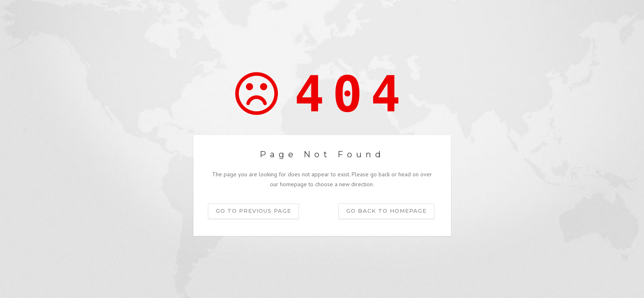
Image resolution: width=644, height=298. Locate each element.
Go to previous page (253, 211)
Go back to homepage (386, 211)
